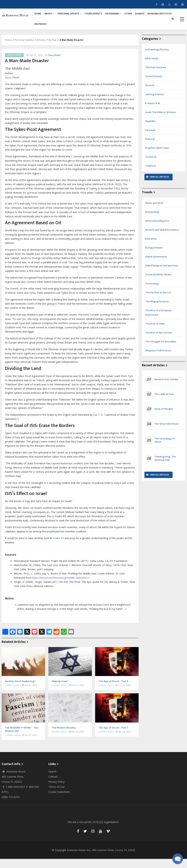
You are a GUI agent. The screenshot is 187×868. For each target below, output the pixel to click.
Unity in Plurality (164, 418)
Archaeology (152, 221)
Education (151, 248)
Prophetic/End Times (157, 157)
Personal (150, 139)
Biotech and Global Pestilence (162, 239)
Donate (153, 16)
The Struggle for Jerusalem (161, 351)
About (53, 16)
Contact (53, 786)
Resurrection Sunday (166, 389)
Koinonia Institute (47, 31)
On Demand (122, 16)
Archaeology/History (157, 59)
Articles (41, 49)
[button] (178, 859)
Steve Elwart (54, 64)
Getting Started (154, 103)
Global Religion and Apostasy (162, 275)
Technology (152, 293)
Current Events (14, 64)
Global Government (156, 266)
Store (139, 16)
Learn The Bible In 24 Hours (161, 121)
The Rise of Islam (155, 333)
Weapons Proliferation (158, 360)
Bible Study (152, 68)
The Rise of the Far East (159, 342)
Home (39, 16)
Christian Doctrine (156, 76)
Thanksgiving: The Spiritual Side (165, 467)
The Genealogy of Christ (165, 449)
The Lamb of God (164, 403)
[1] (17, 428)
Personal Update (75, 16)
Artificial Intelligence (157, 230)
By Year (53, 49)
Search (52, 781)
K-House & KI (153, 112)
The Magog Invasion (157, 310)
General (150, 94)
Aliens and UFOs (154, 212)
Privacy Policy (56, 791)
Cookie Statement (59, 801)
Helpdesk (71, 31)
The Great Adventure (166, 433)
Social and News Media (158, 284)
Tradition (151, 175)
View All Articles (159, 186)
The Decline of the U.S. (158, 301)
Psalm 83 (58, 547)
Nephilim (150, 130)
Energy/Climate (154, 257)
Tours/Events (100, 16)
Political (150, 148)
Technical (151, 166)
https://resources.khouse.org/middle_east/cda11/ (61, 587)
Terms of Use (57, 796)
